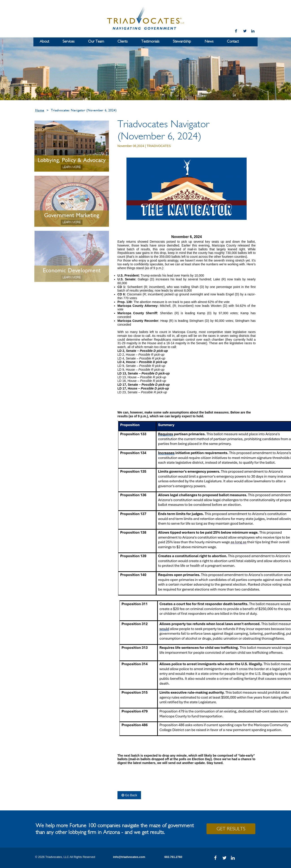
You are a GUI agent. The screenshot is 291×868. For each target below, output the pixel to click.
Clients (123, 41)
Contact (233, 41)
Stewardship (182, 41)
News (209, 41)
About (44, 41)
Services (68, 41)
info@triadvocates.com (129, 857)
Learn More (72, 167)
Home (40, 110)
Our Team (96, 41)
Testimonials (150, 41)
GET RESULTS (231, 829)
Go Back (129, 795)
